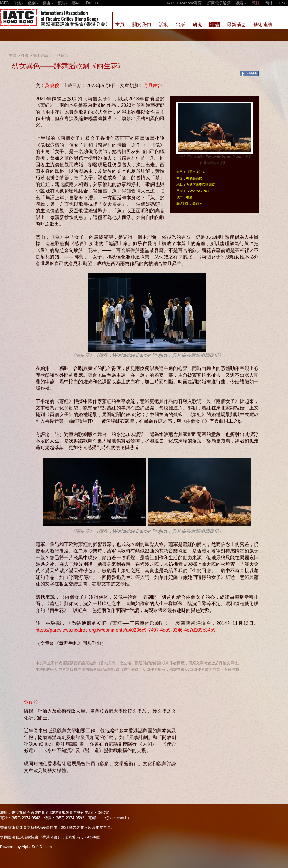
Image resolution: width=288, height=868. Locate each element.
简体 (269, 3)
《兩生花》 (194, 172)
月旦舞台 (61, 55)
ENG (283, 3)
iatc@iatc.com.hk (115, 818)
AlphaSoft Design (37, 847)
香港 (189, 197)
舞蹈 (196, 203)
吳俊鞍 (52, 86)
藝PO (77, 3)
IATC (4, 3)
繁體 (256, 3)
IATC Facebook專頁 (184, 3)
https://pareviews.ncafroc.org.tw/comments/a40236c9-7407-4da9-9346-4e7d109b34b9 (126, 630)
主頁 (13, 55)
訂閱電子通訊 (219, 3)
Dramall (93, 3)
